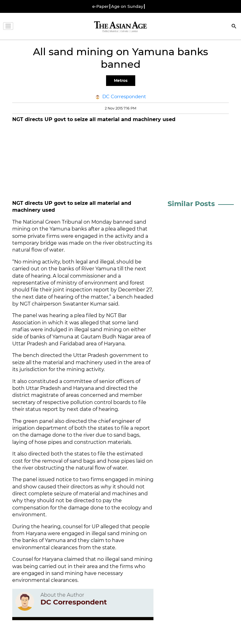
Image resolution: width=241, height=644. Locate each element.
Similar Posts (191, 204)
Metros (121, 80)
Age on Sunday (127, 6)
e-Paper (100, 6)
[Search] (234, 27)
